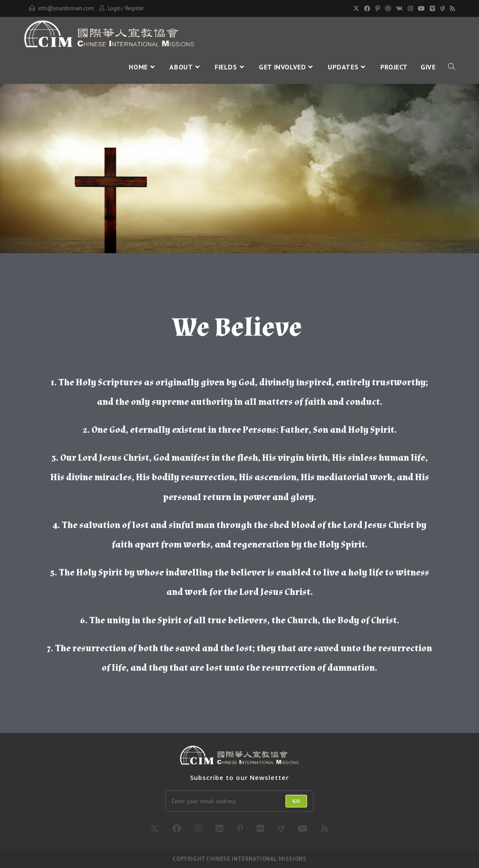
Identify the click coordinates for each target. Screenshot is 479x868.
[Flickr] (260, 829)
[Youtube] (421, 8)
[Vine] (442, 8)
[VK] (399, 8)
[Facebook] (367, 8)
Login (114, 8)
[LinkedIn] (219, 829)
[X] (356, 8)
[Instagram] (410, 8)
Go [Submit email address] (296, 801)
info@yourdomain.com (66, 8)
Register (135, 8)
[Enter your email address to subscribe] (239, 801)
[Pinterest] (378, 8)
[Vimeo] (432, 8)
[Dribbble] (388, 8)
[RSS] (451, 8)
